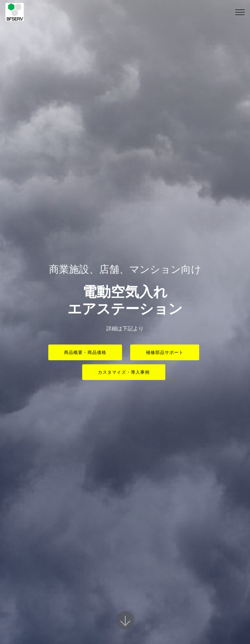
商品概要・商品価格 (85, 353)
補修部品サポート (165, 353)
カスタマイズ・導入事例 (124, 373)
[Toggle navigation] (240, 12)
